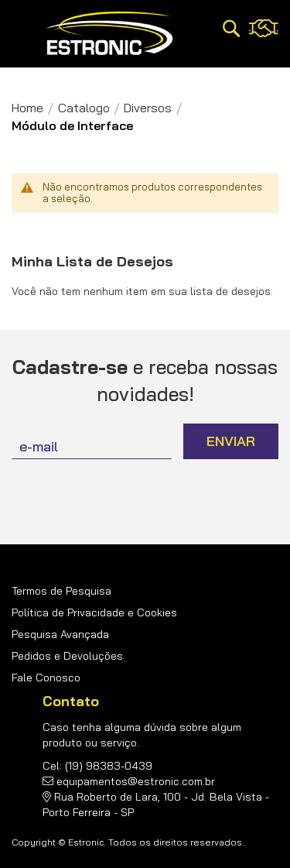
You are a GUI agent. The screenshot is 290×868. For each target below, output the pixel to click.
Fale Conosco (46, 678)
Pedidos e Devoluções (67, 656)
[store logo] (109, 34)
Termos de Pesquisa (61, 591)
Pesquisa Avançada (60, 634)
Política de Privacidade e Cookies (94, 612)
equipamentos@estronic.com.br (136, 781)
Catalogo (84, 108)
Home (27, 108)
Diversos (148, 108)
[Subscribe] (231, 441)
